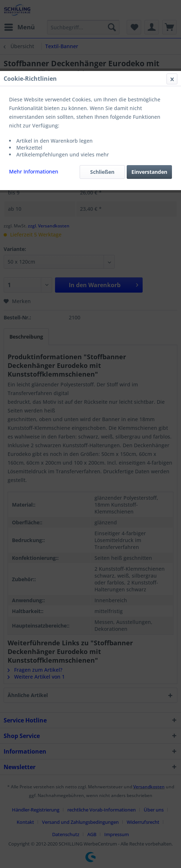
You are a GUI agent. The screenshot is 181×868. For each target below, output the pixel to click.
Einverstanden (149, 172)
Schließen (102, 172)
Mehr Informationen (34, 171)
